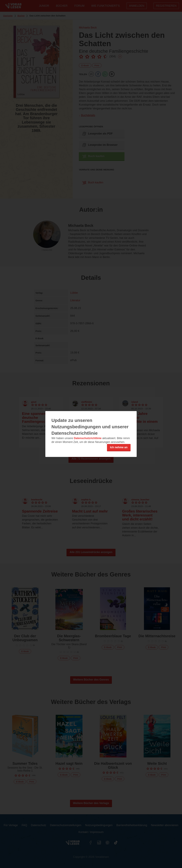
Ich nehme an (119, 447)
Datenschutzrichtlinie (88, 438)
